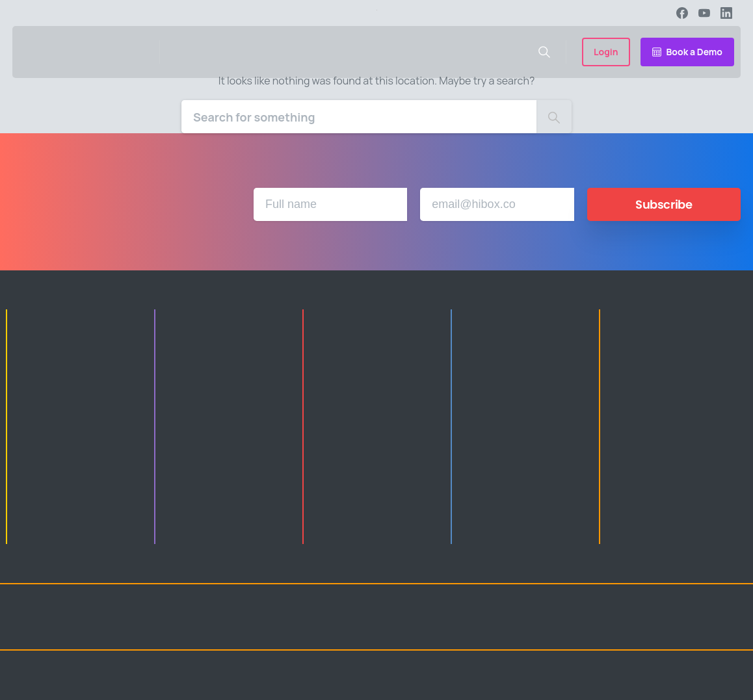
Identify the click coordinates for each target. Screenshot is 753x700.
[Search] (359, 117)
